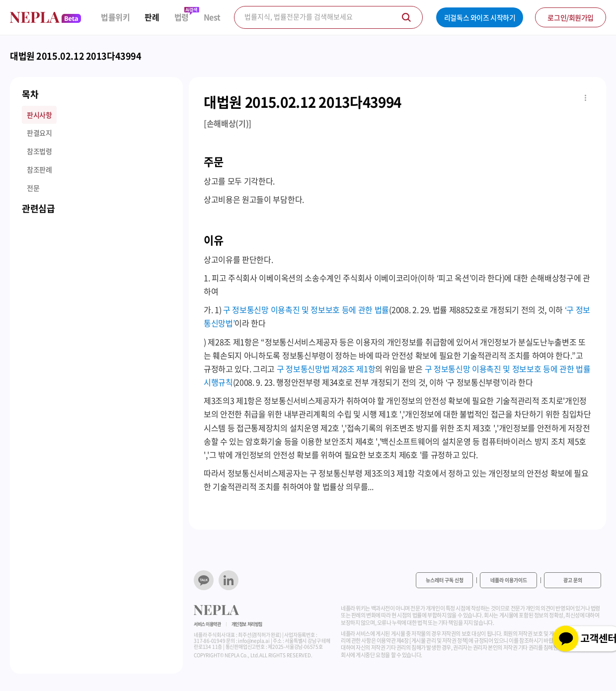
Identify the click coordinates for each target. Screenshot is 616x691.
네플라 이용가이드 (509, 580)
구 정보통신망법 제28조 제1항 (326, 369)
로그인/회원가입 (571, 17)
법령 (182, 17)
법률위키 (115, 17)
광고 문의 (573, 580)
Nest (212, 17)
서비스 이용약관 (207, 624)
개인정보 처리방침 (247, 624)
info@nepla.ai (254, 641)
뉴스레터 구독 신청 (445, 580)
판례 (152, 17)
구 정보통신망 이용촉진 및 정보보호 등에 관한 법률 (306, 309)
